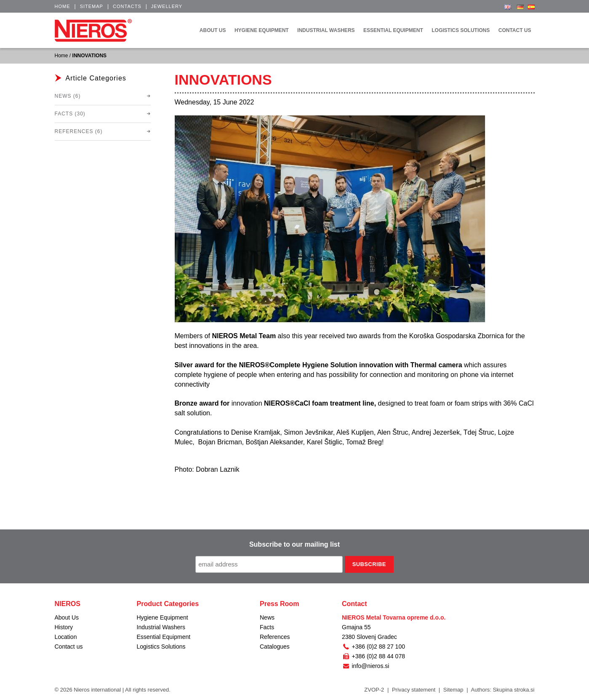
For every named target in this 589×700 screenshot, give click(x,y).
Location (66, 637)
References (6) (79, 131)
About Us (67, 617)
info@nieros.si (365, 666)
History (64, 627)
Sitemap (92, 6)
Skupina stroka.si (514, 690)
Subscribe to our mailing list (294, 544)
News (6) (68, 96)
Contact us (69, 647)
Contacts (127, 6)
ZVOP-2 (374, 690)
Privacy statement (414, 690)
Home (63, 6)
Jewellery (167, 6)
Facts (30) (70, 114)
